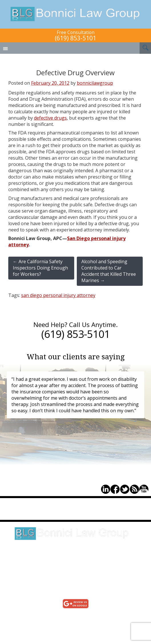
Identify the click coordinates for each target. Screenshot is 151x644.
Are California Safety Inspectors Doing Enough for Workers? (40, 268)
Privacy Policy (71, 621)
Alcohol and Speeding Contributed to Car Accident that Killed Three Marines (109, 271)
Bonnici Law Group (75, 14)
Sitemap (71, 628)
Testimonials (71, 615)
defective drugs (50, 118)
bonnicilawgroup (95, 83)
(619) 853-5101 (75, 38)
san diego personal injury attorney (58, 295)
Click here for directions (76, 560)
